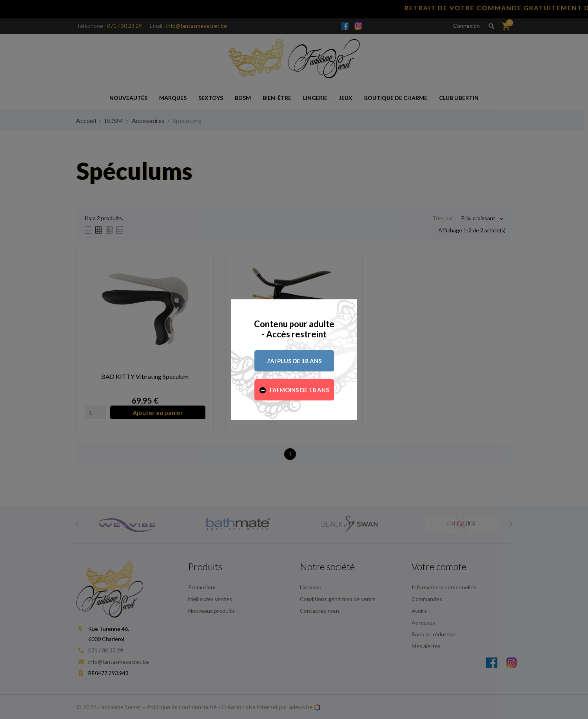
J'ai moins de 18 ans (299, 390)
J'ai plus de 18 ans (294, 361)
